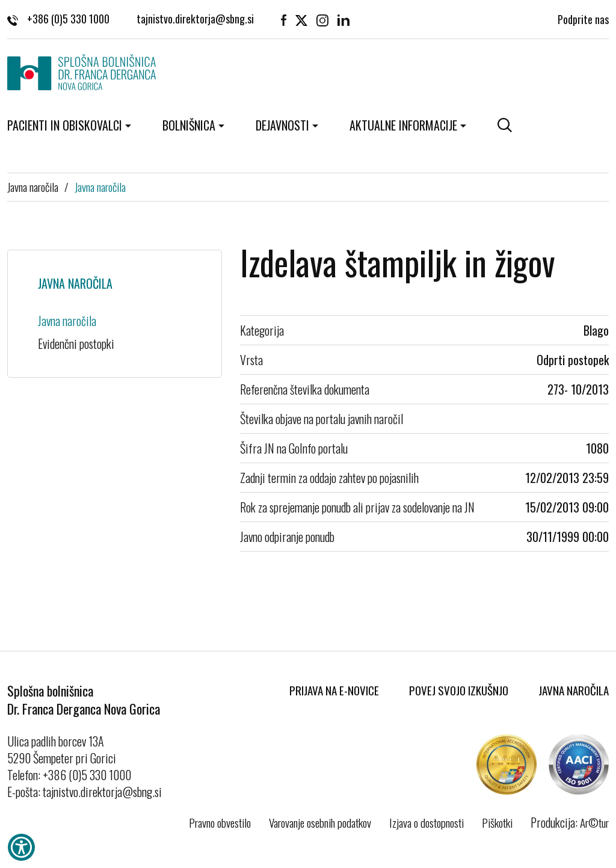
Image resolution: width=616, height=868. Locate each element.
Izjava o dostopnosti (427, 822)
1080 (597, 448)
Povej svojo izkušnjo (459, 690)
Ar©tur (594, 822)
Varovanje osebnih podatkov (320, 822)
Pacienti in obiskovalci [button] (65, 125)
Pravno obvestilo (220, 822)
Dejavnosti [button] (282, 125)
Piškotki (497, 822)
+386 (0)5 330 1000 (58, 18)
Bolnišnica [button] (189, 125)
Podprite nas (583, 18)
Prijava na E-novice (334, 690)
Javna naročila (33, 186)
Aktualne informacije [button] (403, 125)
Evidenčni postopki (76, 343)
